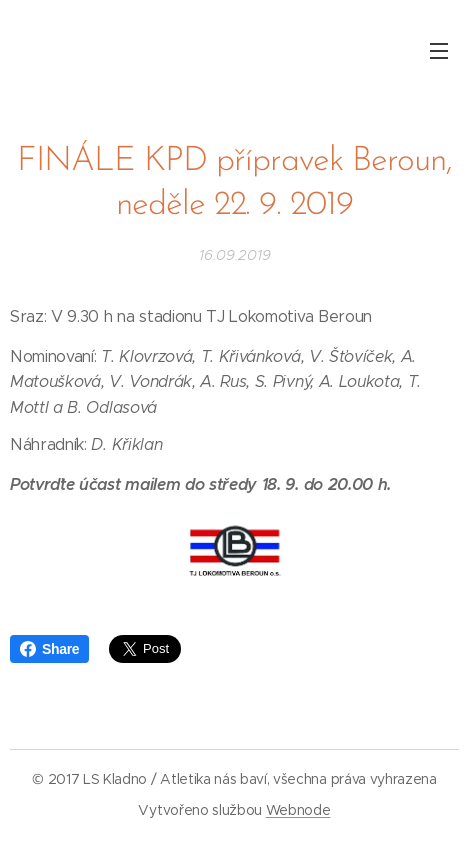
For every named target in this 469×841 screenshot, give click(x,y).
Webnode (298, 810)
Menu (439, 51)
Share (49, 649)
